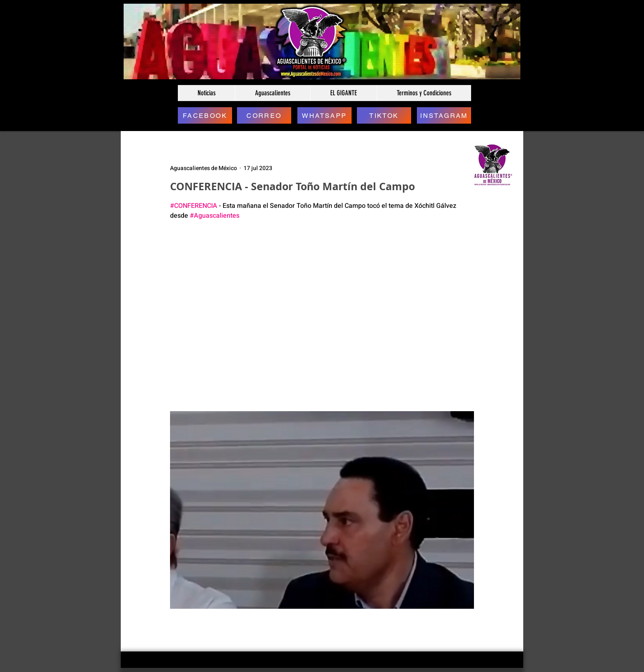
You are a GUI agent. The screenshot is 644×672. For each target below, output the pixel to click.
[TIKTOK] (384, 115)
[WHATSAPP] (324, 115)
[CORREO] (264, 115)
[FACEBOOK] (205, 115)
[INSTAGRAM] (444, 115)
